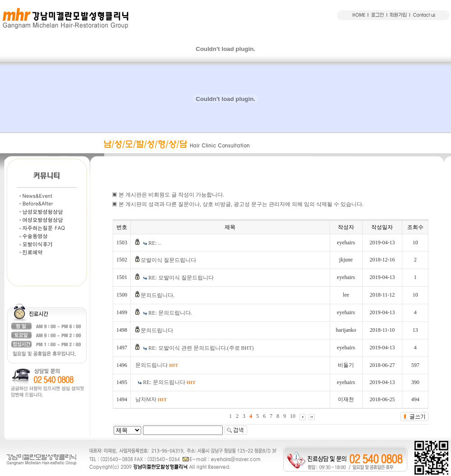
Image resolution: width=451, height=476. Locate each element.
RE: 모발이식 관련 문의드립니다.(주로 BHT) (201, 348)
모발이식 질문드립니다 (168, 260)
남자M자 (151, 399)
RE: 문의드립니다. (170, 313)
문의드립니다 (157, 330)
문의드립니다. (158, 295)
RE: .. (155, 243)
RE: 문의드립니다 (169, 382)
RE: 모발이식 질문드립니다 (181, 278)
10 (293, 416)
